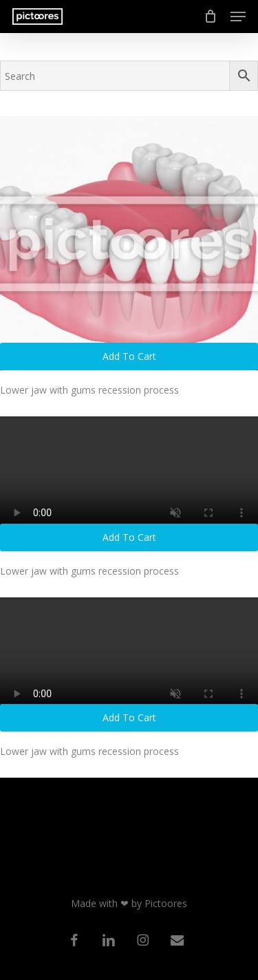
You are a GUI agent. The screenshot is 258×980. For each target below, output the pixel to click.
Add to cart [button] (129, 356)
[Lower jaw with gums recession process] (129, 243)
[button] (238, 17)
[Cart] (210, 17)
